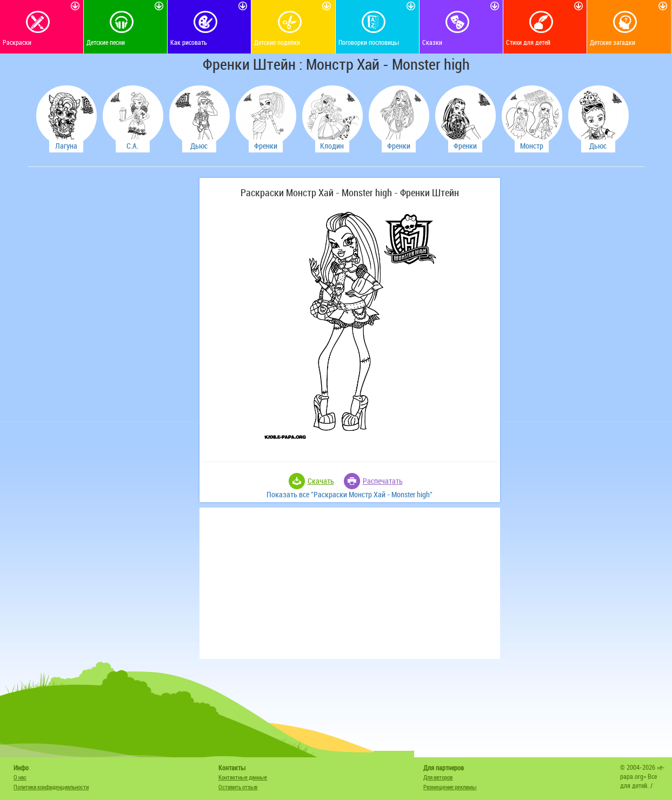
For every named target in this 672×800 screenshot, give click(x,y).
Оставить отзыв (238, 787)
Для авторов (438, 777)
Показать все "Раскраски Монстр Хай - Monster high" (350, 494)
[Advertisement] (112, 340)
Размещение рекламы (450, 787)
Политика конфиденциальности (51, 787)
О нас (20, 777)
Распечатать (383, 481)
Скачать (321, 481)
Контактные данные (243, 777)
